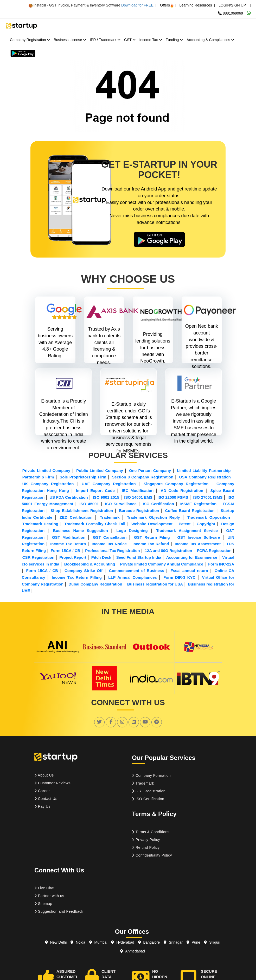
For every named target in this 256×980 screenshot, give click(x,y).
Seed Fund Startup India (139, 557)
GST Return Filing (152, 537)
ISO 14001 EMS (138, 497)
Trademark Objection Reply (153, 517)
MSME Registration (198, 504)
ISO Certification (158, 504)
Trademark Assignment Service (187, 531)
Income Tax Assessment (198, 544)
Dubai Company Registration (95, 584)
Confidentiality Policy (152, 855)
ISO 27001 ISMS (208, 497)
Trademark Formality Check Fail (95, 524)
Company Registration (30, 40)
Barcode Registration (139, 511)
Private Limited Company (46, 471)
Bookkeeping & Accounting (90, 564)
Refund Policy (146, 847)
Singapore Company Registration (176, 484)
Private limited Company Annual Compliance (162, 564)
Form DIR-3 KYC (179, 577)
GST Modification (69, 537)
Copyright (206, 524)
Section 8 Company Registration (143, 477)
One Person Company (150, 471)
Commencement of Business (137, 571)
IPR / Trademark (105, 40)
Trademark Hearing (40, 524)
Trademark (110, 517)
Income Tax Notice (109, 544)
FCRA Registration (214, 551)
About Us (44, 775)
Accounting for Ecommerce (192, 557)
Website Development (152, 524)
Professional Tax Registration (113, 551)
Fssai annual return (189, 571)
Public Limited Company (100, 471)
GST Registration (149, 791)
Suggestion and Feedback (59, 911)
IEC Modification (138, 491)
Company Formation (151, 775)
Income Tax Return (68, 544)
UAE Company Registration (109, 484)
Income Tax (151, 40)
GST (130, 40)
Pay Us (42, 806)
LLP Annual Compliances (133, 577)
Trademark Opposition (209, 517)
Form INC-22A (221, 564)
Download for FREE (137, 5)
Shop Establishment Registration (82, 511)
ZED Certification (76, 517)
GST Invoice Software (199, 537)
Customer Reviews (52, 783)
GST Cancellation (110, 537)
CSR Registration (39, 557)
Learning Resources (196, 5)
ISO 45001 (89, 504)
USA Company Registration (205, 477)
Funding (174, 40)
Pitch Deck (101, 557)
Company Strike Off (84, 571)
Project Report (73, 557)
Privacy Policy (146, 840)
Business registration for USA (155, 584)
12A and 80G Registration (168, 551)
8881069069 (231, 13)
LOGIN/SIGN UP (232, 5)
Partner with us (49, 896)
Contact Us (46, 799)
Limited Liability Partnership (204, 471)
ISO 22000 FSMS (173, 497)
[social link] (99, 722)
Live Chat (44, 888)
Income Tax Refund (151, 544)
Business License (70, 40)
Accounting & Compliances (210, 40)
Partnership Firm (38, 477)
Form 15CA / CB (66, 551)
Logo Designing (132, 531)
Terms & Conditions (151, 832)
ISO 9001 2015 (106, 497)
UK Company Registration (48, 484)
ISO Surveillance (121, 504)
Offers (167, 5)
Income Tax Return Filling (77, 577)
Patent (185, 524)
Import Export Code (95, 491)
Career (42, 791)
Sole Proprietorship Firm (83, 477)
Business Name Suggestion (81, 531)
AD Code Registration (182, 491)
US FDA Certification (69, 497)
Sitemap (43, 904)
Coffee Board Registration (190, 511)
